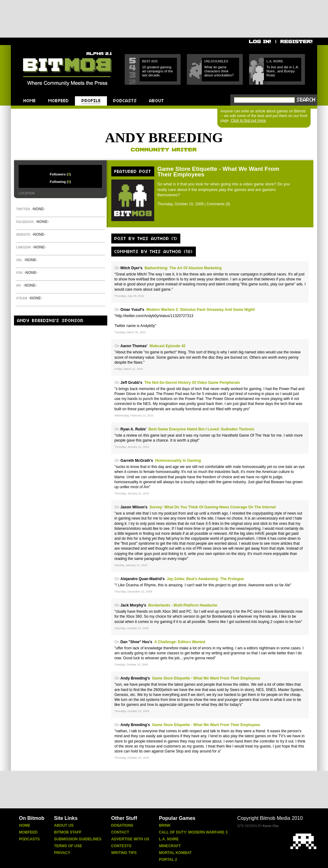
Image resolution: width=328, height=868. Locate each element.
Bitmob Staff (68, 832)
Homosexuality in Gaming (178, 461)
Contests (121, 846)
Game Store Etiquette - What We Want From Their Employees (218, 172)
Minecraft (170, 846)
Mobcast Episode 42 (167, 346)
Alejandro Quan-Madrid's (142, 579)
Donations (122, 825)
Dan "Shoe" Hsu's (136, 642)
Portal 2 (168, 860)
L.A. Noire (275, 61)
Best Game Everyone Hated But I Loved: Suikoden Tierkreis (201, 429)
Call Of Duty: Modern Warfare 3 (193, 832)
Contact (120, 832)
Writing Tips (124, 853)
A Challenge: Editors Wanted (180, 642)
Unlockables (216, 61)
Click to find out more (248, 120)
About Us (64, 825)
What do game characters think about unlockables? (219, 71)
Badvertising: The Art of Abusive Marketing (183, 268)
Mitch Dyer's (131, 268)
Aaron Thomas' (134, 346)
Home (25, 825)
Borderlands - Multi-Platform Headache (183, 605)
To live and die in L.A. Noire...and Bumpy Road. (283, 71)
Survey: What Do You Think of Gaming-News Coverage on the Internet (213, 507)
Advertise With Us (130, 839)
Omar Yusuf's (132, 310)
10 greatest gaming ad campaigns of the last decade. (157, 71)
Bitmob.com (37, 50)
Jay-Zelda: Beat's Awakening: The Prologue (205, 579)
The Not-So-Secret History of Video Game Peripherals (192, 383)
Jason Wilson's (134, 507)
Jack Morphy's (133, 605)
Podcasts (29, 839)
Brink (165, 825)
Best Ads (150, 61)
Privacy (62, 853)
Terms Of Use (68, 846)
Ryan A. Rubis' (133, 429)
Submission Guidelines (78, 839)
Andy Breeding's (135, 678)
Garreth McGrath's (137, 461)
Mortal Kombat (175, 853)
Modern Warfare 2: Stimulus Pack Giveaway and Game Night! (201, 310)
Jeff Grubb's (131, 383)
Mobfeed (28, 832)
